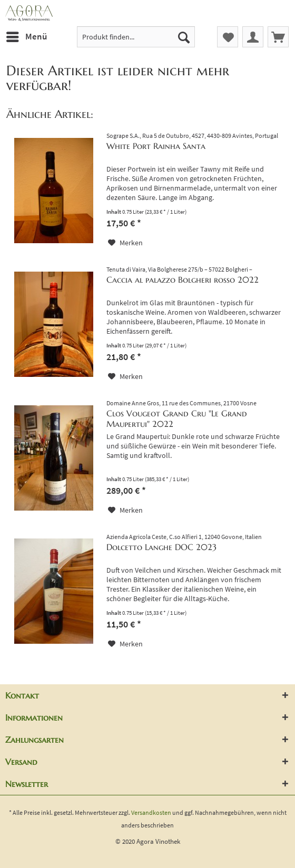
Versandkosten (151, 812)
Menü (27, 35)
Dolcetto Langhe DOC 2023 (161, 547)
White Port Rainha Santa (156, 146)
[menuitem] (26, 37)
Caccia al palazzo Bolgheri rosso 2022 (183, 280)
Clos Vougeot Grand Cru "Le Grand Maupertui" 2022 (177, 418)
